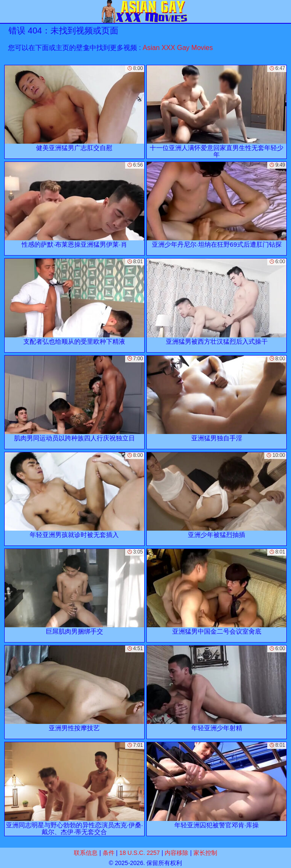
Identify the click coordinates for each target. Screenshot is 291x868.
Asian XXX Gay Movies (178, 48)
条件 (109, 853)
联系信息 (86, 853)
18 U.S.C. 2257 (140, 853)
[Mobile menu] (8, 11)
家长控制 (205, 853)
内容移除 (176, 853)
